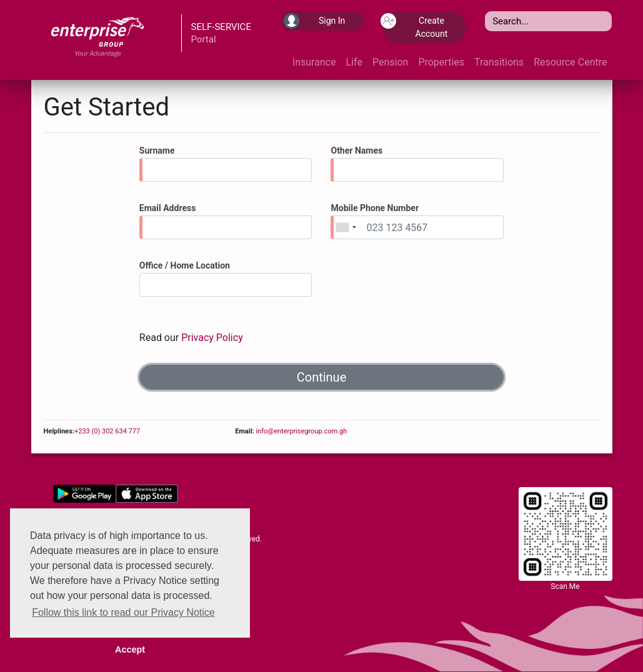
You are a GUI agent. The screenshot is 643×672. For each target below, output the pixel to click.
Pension (390, 62)
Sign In (315, 21)
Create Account (416, 26)
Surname (157, 151)
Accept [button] (130, 650)
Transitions (499, 62)
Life (354, 62)
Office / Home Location (185, 265)
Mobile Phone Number (375, 208)
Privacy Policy (212, 338)
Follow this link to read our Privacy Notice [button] (123, 612)
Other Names (356, 151)
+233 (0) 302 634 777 (107, 431)
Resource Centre (570, 62)
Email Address (168, 208)
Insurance (314, 62)
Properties (441, 62)
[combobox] (346, 227)
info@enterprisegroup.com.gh (301, 431)
